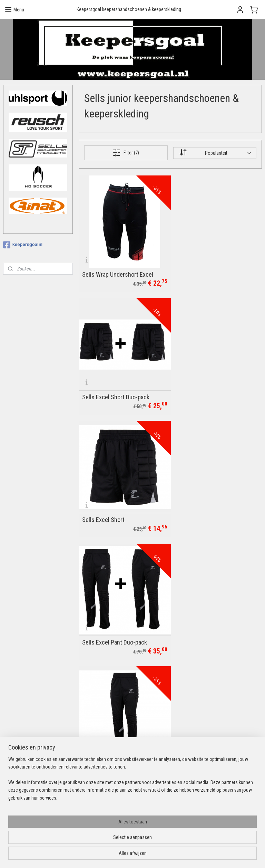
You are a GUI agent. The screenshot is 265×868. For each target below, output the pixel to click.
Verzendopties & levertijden (118, 718)
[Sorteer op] (215, 153)
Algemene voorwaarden (115, 733)
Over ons (100, 703)
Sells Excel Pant (102, 508)
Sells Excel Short (103, 390)
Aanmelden (197, 703)
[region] (87, 833)
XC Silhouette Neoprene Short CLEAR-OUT (214, 505)
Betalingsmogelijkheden (115, 710)
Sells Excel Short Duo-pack (210, 270)
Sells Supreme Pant (107, 627)
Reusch (99, 778)
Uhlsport (100, 770)
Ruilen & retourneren (111, 726)
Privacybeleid (104, 741)
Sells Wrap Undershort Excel (118, 270)
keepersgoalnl (23, 245)
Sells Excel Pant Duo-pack (209, 390)
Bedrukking (102, 695)
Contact (99, 687)
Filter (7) (126, 153)
